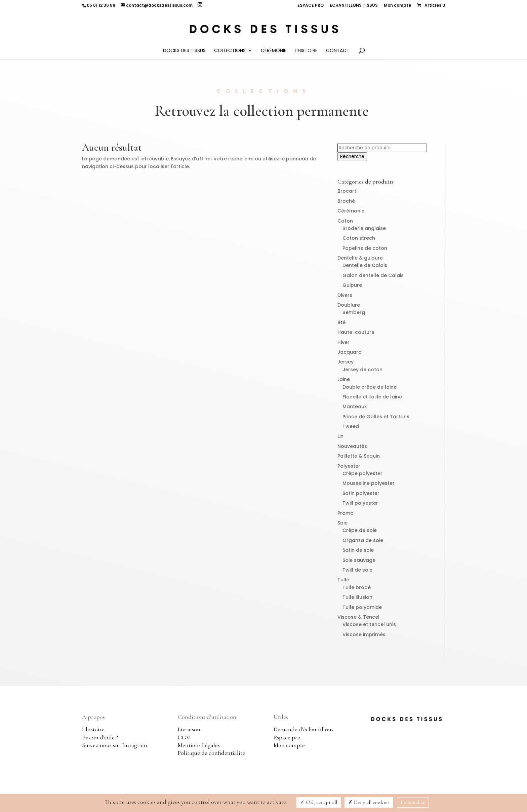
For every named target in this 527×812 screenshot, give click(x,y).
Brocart (347, 191)
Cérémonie (274, 51)
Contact (338, 51)
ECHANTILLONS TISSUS (354, 6)
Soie (342, 523)
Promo (346, 513)
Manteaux (355, 407)
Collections (230, 51)
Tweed (351, 426)
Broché (346, 201)
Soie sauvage (359, 560)
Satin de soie (358, 550)
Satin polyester (361, 493)
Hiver (343, 342)
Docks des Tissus (184, 51)
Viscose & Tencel (358, 617)
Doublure (349, 305)
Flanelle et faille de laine (372, 397)
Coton (345, 221)
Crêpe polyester (362, 473)
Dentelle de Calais (365, 265)
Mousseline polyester (369, 483)
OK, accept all (319, 802)
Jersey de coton (362, 370)
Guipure (352, 285)
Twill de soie (357, 570)
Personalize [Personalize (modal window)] (413, 802)
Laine (344, 379)
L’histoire (306, 51)
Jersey (346, 362)
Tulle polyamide (362, 607)
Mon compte (397, 6)
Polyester (349, 466)
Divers (345, 295)
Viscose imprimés (364, 634)
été (341, 322)
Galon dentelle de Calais (373, 275)
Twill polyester (360, 503)
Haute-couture (356, 332)
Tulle (343, 580)
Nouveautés (352, 446)
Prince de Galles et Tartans (376, 417)
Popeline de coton (365, 248)
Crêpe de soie (360, 530)
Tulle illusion (357, 597)
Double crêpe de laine (370, 387)
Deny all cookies (369, 802)
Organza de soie (363, 540)
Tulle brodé (357, 587)
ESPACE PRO (311, 6)
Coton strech (359, 238)
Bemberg (354, 312)
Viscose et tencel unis (369, 624)
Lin (340, 436)
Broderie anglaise (364, 228)
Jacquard (350, 352)
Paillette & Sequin (359, 456)
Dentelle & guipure (360, 258)
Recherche (352, 157)
